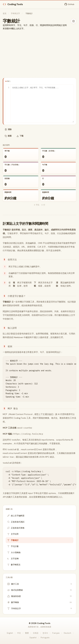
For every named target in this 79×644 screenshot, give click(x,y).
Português (45, 638)
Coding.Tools (13, 4)
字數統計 (13, 540)
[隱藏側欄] (73, 21)
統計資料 (6, 145)
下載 (20, 136)
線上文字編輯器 (16, 516)
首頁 (5, 13)
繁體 (27, 633)
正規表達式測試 (16, 522)
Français (56, 633)
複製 (8, 136)
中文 (19, 633)
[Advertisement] (39, 54)
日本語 (36, 633)
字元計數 (13, 546)
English (10, 633)
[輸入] (40, 104)
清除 (8, 129)
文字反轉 (13, 559)
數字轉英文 (14, 565)
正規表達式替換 (16, 528)
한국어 (45, 633)
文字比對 (13, 534)
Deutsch (67, 633)
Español (33, 638)
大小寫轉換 (14, 552)
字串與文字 (15, 13)
